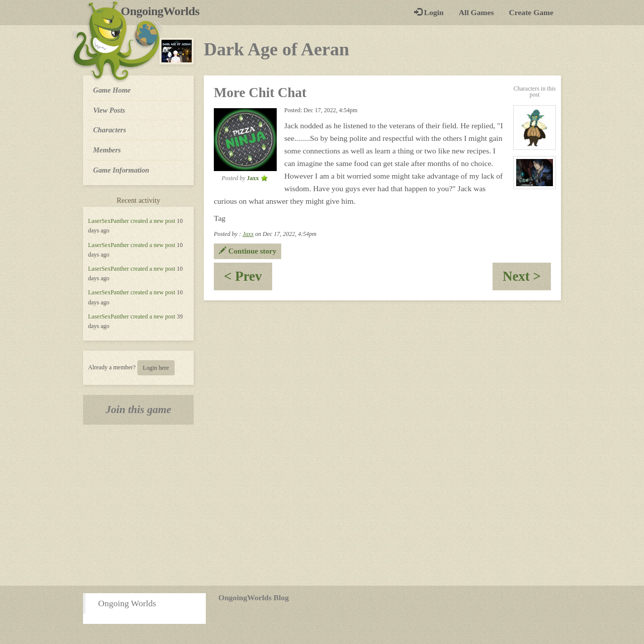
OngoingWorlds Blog (254, 597)
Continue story (248, 251)
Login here (156, 368)
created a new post (153, 221)
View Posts (109, 110)
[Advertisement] (322, 505)
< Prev (248, 279)
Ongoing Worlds (127, 603)
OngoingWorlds (164, 11)
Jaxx (248, 234)
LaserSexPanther (108, 221)
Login (429, 12)
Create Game (531, 12)
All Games (476, 12)
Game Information (121, 170)
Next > (527, 279)
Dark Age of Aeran (276, 49)
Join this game (139, 410)
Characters (109, 129)
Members (107, 150)
